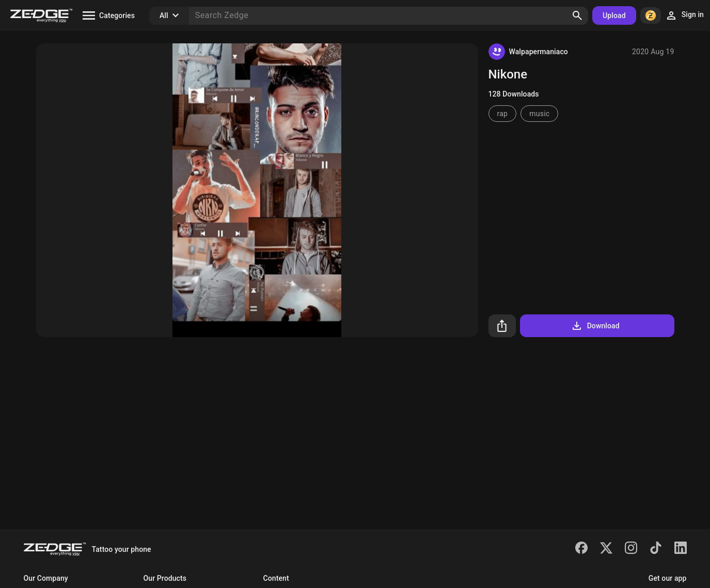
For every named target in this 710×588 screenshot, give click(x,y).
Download (595, 326)
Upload (614, 15)
